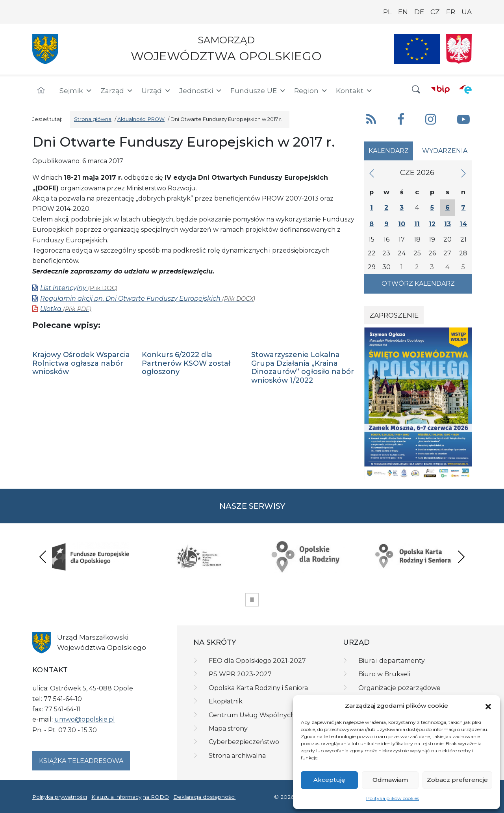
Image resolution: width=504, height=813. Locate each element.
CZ (435, 12)
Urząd (156, 91)
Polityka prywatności (60, 797)
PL (387, 12)
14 (463, 224)
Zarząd (117, 91)
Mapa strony (228, 728)
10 (402, 224)
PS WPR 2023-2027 (240, 674)
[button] (488, 706)
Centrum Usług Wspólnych (252, 715)
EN (403, 12)
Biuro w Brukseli (384, 674)
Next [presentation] (461, 557)
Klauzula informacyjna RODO (130, 797)
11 (417, 224)
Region (311, 91)
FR (451, 12)
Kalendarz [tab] (389, 151)
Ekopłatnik (226, 701)
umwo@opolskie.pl (85, 719)
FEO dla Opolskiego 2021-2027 (257, 661)
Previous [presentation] (43, 557)
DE (419, 12)
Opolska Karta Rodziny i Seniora (258, 688)
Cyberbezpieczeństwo (244, 742)
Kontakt (354, 91)
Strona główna (93, 119)
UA (467, 12)
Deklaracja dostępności (204, 797)
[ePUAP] (465, 89)
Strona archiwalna (237, 756)
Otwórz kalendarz (418, 284)
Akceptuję (329, 780)
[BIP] (440, 89)
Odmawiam (390, 780)
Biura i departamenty (392, 661)
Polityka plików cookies (393, 798)
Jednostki (201, 91)
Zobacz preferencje (457, 780)
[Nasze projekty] (417, 49)
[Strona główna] (41, 91)
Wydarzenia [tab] (445, 151)
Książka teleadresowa (81, 761)
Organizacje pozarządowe (399, 688)
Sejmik (76, 91)
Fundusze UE (258, 91)
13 (447, 224)
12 (432, 224)
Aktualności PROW (141, 119)
